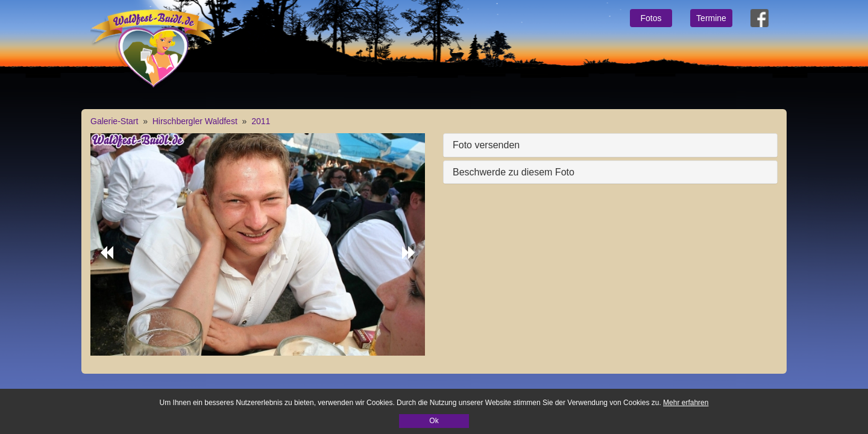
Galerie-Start (114, 121)
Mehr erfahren (686, 403)
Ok (434, 421)
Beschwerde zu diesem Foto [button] (514, 172)
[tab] (610, 145)
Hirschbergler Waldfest (195, 121)
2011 (261, 121)
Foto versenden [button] (486, 145)
